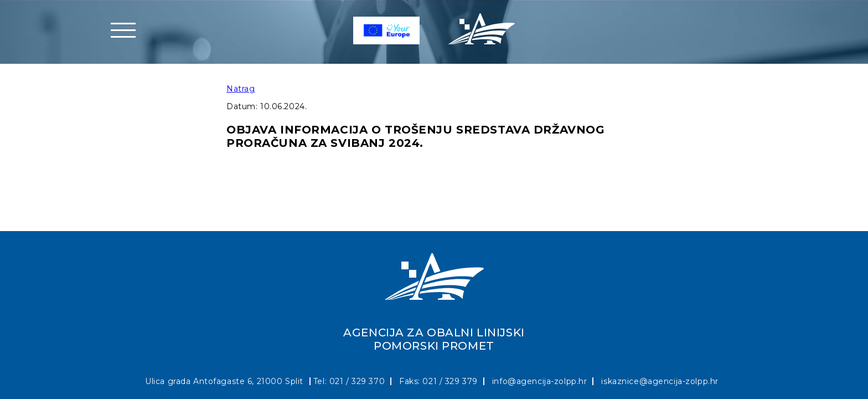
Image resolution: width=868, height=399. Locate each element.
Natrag (241, 89)
